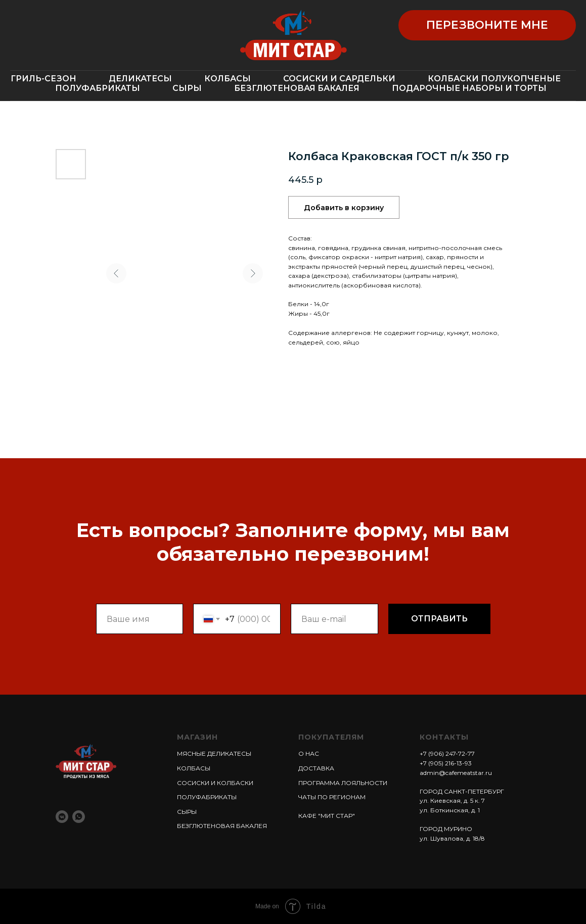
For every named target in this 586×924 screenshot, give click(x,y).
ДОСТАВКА (316, 768)
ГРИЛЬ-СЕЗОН (43, 79)
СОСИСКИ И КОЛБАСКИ (215, 783)
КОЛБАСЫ (194, 768)
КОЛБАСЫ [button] (228, 79)
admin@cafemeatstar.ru (456, 773)
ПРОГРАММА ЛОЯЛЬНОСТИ (343, 783)
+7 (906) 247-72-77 (447, 753)
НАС (311, 753)
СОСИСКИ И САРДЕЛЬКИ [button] (339, 79)
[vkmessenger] (62, 817)
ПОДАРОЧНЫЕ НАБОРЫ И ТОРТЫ (469, 88)
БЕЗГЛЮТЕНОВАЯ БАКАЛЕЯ (297, 88)
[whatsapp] (79, 817)
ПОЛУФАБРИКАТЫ (98, 88)
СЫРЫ (187, 88)
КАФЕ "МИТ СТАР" (327, 816)
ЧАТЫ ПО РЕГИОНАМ (332, 797)
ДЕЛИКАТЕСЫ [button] (140, 79)
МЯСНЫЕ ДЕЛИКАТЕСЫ (214, 753)
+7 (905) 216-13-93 (446, 763)
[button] (487, 25)
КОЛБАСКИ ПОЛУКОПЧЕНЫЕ (494, 79)
